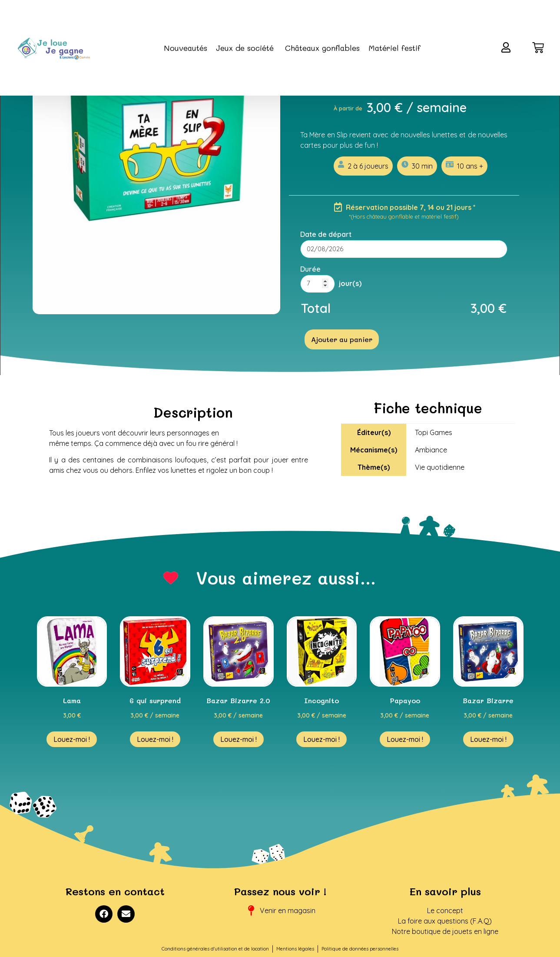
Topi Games (434, 432)
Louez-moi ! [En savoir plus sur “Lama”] (72, 739)
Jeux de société (246, 48)
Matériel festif (394, 48)
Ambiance (431, 450)
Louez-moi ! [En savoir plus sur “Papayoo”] (405, 739)
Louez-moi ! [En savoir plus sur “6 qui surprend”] (155, 739)
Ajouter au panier (342, 339)
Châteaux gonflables (322, 48)
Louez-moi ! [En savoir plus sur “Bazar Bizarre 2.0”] (239, 739)
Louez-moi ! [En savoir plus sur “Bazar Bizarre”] (488, 739)
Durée (310, 269)
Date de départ (326, 234)
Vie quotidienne (440, 467)
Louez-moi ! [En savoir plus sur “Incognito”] (321, 739)
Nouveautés (186, 48)
